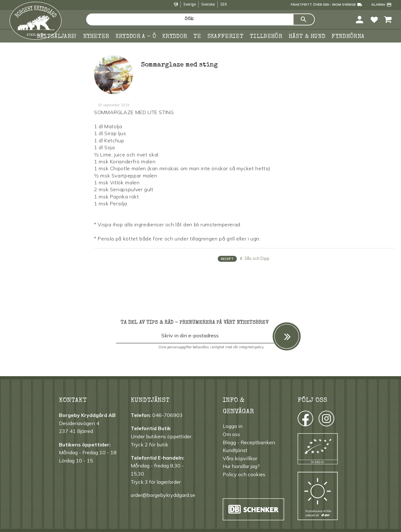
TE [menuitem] (197, 37)
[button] (374, 19)
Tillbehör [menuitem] (266, 37)
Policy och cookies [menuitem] (244, 474)
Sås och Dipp (256, 258)
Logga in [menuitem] (233, 426)
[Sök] (304, 19)
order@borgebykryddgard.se (163, 495)
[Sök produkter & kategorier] (190, 19)
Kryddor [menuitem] (175, 37)
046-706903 (167, 415)
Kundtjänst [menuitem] (235, 450)
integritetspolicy (251, 347)
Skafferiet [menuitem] (225, 37)
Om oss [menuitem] (231, 434)
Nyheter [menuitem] (96, 37)
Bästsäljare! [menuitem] (57, 37)
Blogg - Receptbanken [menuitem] (249, 442)
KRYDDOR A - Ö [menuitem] (136, 37)
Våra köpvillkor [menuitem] (240, 458)
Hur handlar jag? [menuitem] (241, 466)
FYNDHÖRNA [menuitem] (348, 37)
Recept (227, 259)
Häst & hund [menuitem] (307, 37)
